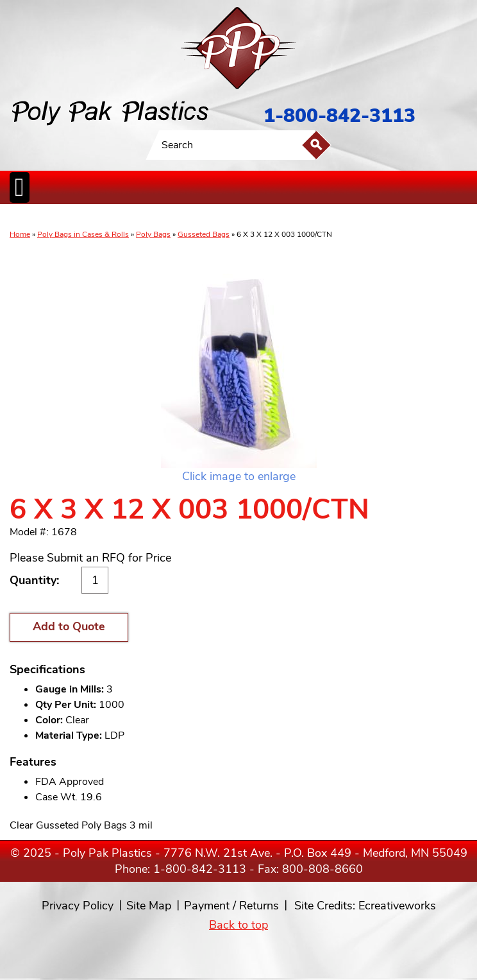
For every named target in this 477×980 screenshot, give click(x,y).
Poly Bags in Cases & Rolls (83, 234)
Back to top (238, 925)
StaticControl (195, 218)
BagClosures (336, 218)
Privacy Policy (78, 906)
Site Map (149, 906)
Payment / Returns (231, 906)
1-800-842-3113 (339, 116)
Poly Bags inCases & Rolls (41, 218)
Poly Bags (153, 234)
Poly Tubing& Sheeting (100, 218)
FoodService (299, 218)
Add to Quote (69, 626)
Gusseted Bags (204, 234)
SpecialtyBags (262, 218)
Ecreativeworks (397, 906)
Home (20, 234)
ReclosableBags (153, 218)
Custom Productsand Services (397, 218)
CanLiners (226, 218)
